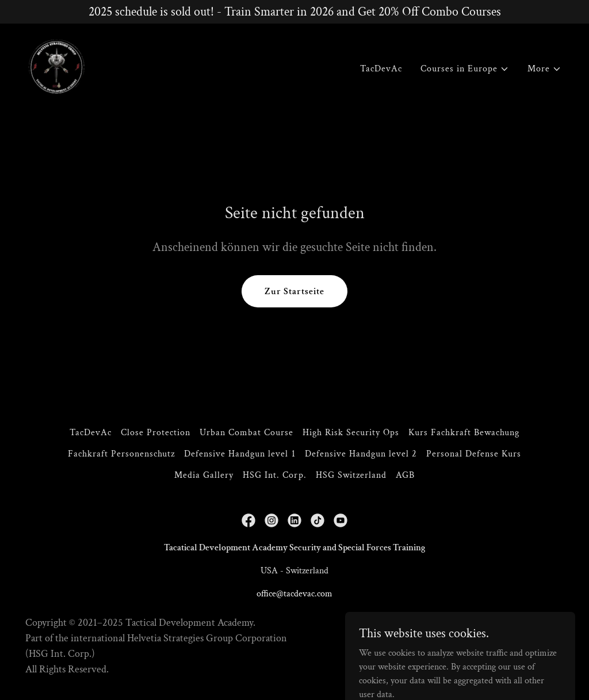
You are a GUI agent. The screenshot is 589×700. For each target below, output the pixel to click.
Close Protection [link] (156, 433)
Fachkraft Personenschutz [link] (121, 454)
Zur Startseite (294, 292)
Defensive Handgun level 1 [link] (240, 454)
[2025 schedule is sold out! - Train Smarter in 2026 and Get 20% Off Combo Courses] (294, 12)
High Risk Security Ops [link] (351, 433)
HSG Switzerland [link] (351, 475)
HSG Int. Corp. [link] (274, 475)
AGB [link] (405, 475)
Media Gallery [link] (204, 475)
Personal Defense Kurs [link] (474, 454)
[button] (465, 69)
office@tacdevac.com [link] (294, 594)
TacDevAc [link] (381, 69)
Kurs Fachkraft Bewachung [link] (464, 433)
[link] (56, 66)
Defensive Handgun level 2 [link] (361, 454)
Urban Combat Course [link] (246, 433)
